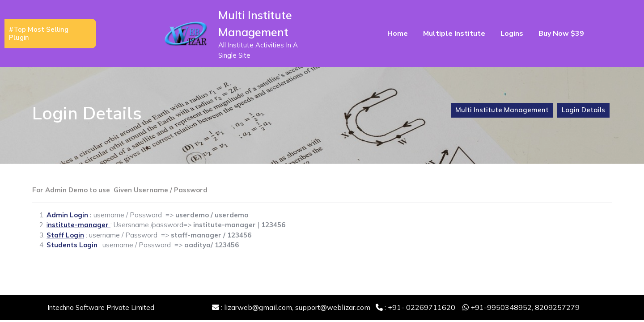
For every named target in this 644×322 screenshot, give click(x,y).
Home (398, 34)
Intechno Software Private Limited (101, 307)
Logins (512, 34)
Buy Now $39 (561, 34)
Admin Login (67, 215)
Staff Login (65, 235)
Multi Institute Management (502, 110)
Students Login (72, 245)
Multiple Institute (454, 34)
